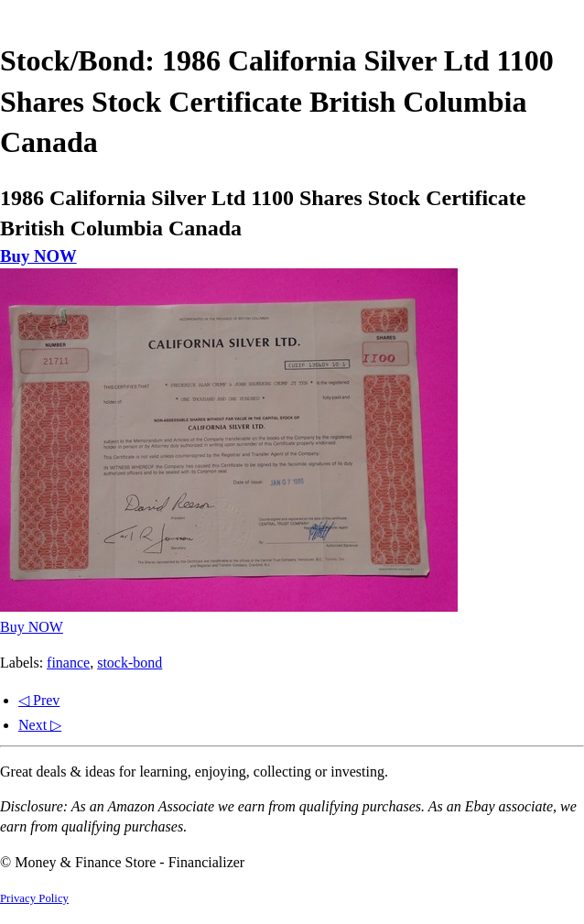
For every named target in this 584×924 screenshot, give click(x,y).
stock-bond (130, 663)
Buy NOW (38, 256)
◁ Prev (39, 700)
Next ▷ (40, 725)
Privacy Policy (34, 898)
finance (68, 663)
